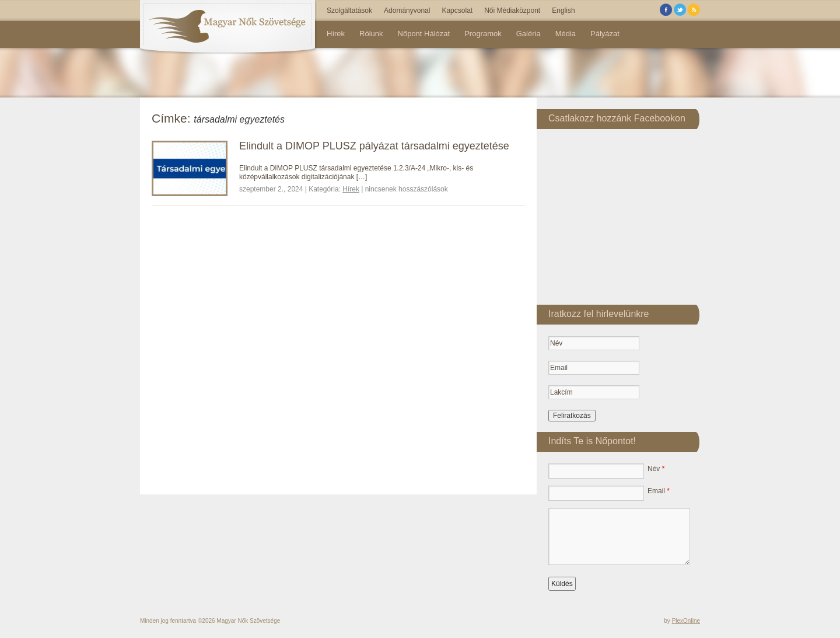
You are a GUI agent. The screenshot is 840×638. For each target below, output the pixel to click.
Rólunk (371, 34)
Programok (483, 34)
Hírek (336, 34)
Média (566, 34)
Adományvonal (407, 11)
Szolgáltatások (349, 11)
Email (659, 491)
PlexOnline (686, 621)
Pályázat (605, 34)
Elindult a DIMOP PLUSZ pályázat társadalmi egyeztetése (374, 146)
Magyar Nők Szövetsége (248, 621)
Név (656, 469)
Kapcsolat (457, 11)
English (563, 11)
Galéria (528, 34)
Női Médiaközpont (512, 11)
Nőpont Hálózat (424, 34)
